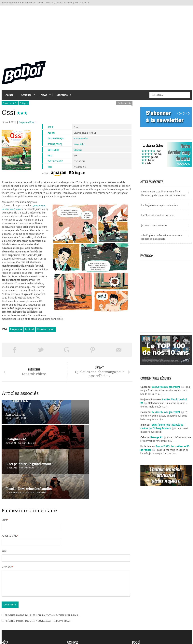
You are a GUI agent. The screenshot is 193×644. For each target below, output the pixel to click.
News (44, 99)
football (30, 333)
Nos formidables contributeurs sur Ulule (155, 625)
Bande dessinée (10, 107)
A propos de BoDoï (143, 612)
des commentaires (14, 623)
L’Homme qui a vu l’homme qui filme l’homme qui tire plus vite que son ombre (163, 197)
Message (7, 523)
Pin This (93, 353)
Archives (71, 613)
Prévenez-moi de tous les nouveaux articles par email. (38, 582)
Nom (5, 476)
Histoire (41, 333)
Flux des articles (13, 619)
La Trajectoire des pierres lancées (159, 209)
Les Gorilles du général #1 (166, 391)
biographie (16, 333)
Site (4, 507)
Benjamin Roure (27, 126)
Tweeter (41, 353)
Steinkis (78, 154)
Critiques (26, 99)
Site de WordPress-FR (13, 626)
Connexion (7, 616)
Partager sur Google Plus (67, 353)
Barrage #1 (157, 441)
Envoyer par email (119, 353)
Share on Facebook (15, 353)
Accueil (9, 98)
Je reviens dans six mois (154, 229)
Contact (137, 618)
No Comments (124, 107)
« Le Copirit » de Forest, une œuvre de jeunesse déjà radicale (162, 241)
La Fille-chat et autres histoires (158, 219)
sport (52, 333)
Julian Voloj (79, 148)
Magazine (62, 99)
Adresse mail (10, 492)
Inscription (7, 612)
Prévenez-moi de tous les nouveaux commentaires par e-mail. (42, 576)
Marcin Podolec (81, 142)
